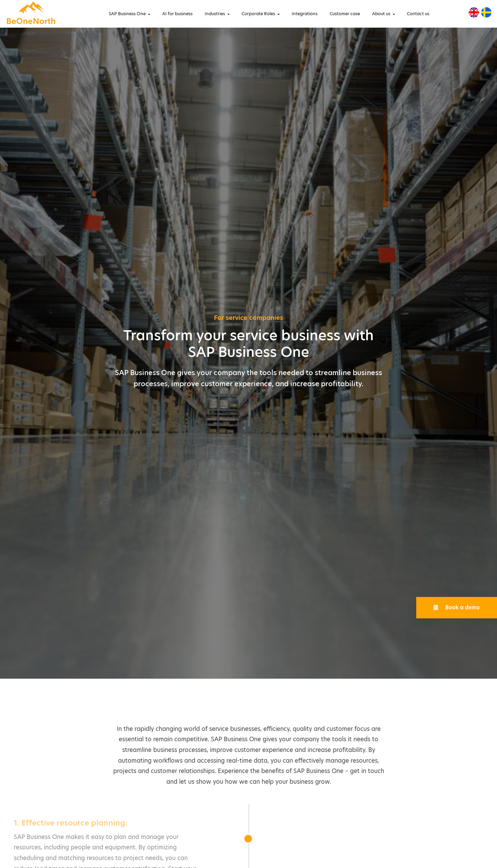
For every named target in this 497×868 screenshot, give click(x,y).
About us (381, 14)
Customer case (345, 14)
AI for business (177, 14)
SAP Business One (127, 14)
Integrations (305, 14)
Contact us (418, 14)
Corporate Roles (258, 14)
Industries (215, 14)
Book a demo (457, 607)
